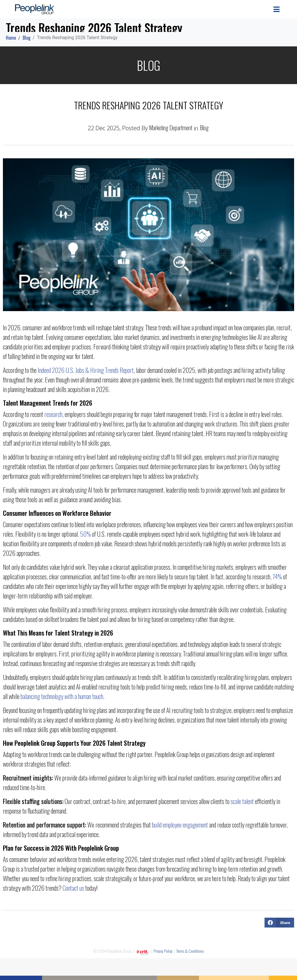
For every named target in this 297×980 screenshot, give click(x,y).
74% (277, 576)
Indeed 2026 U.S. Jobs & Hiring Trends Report (86, 370)
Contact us (73, 888)
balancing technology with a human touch (62, 696)
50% (85, 534)
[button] (279, 923)
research (53, 414)
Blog (204, 128)
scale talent (242, 801)
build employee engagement (180, 825)
